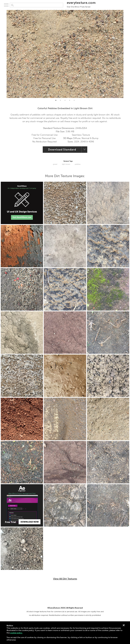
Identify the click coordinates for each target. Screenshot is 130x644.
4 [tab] (70, 100)
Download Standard (62, 150)
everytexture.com (81, 4)
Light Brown (66, 164)
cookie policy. (16, 633)
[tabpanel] (65, 54)
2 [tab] (60, 100)
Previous (4, 54)
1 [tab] (56, 100)
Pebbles (78, 164)
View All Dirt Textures (65, 579)
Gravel (55, 164)
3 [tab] (65, 100)
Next (126, 54)
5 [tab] (74, 100)
